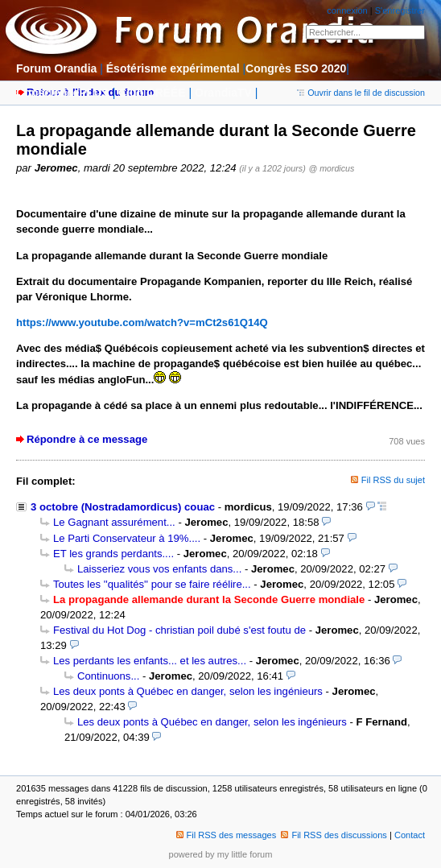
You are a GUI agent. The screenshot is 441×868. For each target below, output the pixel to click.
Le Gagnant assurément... (114, 522)
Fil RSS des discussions (334, 835)
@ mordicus (331, 168)
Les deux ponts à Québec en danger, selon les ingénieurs (188, 691)
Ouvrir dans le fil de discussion (361, 93)
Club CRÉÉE (152, 93)
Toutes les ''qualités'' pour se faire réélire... (152, 584)
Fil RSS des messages (227, 835)
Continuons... (108, 676)
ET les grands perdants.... (113, 554)
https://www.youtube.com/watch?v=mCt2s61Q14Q (142, 322)
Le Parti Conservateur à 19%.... (127, 538)
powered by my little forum (221, 854)
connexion (347, 10)
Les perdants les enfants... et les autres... (150, 661)
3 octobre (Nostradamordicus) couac (123, 507)
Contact (410, 835)
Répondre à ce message (87, 439)
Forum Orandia (56, 68)
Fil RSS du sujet (393, 480)
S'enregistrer (400, 10)
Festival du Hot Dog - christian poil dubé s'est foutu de (179, 630)
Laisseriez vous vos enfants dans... (159, 569)
